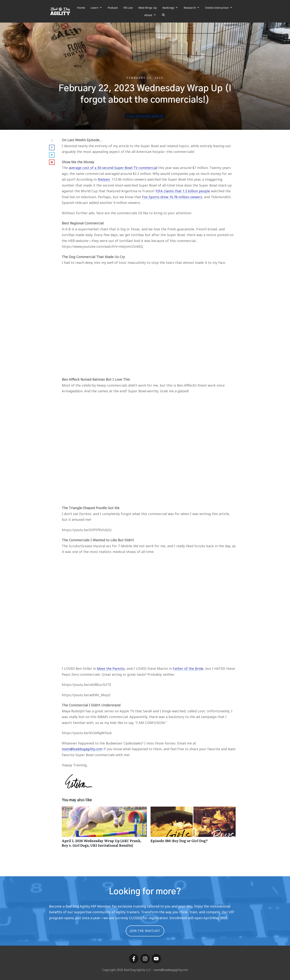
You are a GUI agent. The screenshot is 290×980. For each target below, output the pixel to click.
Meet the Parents (111, 668)
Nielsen (104, 179)
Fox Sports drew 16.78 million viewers (172, 197)
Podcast (113, 8)
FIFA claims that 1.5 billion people (183, 191)
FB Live (128, 8)
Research (192, 8)
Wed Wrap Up (148, 8)
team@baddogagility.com (82, 749)
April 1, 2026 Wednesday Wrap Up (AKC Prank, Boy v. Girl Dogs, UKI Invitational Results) (104, 829)
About (150, 15)
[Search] (163, 15)
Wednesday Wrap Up (150, 116)
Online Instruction (219, 8)
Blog (130, 116)
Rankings (170, 8)
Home (81, 8)
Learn (96, 8)
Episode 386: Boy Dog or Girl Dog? (193, 829)
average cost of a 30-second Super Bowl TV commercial (113, 168)
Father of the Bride (188, 668)
